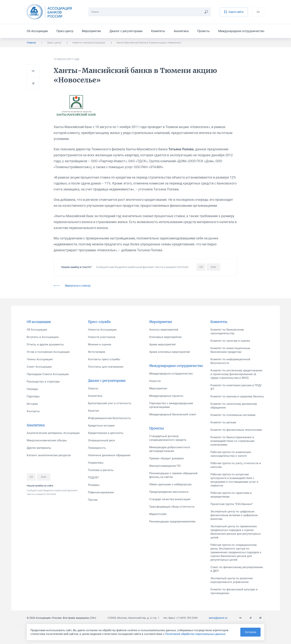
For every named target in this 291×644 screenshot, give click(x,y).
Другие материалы (39, 448)
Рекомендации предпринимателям (172, 522)
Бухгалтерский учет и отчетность (110, 403)
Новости (155, 381)
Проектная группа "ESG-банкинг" (232, 504)
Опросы (93, 388)
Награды (32, 389)
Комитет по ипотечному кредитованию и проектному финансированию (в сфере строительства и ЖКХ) (236, 374)
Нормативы (96, 463)
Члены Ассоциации (40, 359)
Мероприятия (91, 31)
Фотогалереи (97, 352)
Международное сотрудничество (241, 31)
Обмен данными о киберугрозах (170, 484)
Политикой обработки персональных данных (195, 634)
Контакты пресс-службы (104, 359)
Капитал (94, 411)
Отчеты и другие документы (45, 344)
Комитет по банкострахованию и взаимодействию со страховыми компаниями (232, 441)
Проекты (203, 31)
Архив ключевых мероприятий (170, 352)
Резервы (94, 485)
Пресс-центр (65, 31)
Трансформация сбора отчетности (172, 507)
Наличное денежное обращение (109, 455)
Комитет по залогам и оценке (230, 341)
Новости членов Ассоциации (89, 43)
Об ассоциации (39, 322)
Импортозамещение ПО (165, 466)
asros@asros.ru (218, 618)
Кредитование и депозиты (106, 433)
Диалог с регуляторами (126, 31)
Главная (31, 43)
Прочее (93, 500)
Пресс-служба (99, 322)
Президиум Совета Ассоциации (48, 374)
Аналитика (181, 31)
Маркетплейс (158, 514)
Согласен (250, 632)
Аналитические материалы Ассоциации (53, 433)
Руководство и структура (43, 382)
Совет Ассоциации (39, 367)
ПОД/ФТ (93, 478)
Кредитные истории (101, 426)
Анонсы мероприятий (164, 330)
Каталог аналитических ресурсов (49, 455)
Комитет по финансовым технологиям (236, 430)
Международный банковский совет (173, 414)
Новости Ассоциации (102, 330)
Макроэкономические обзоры (47, 440)
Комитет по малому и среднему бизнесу (237, 396)
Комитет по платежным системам (233, 415)
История (32, 404)
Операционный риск (102, 440)
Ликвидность (97, 448)
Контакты (33, 411)
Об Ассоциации (37, 31)
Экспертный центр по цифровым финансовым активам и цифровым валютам (234, 515)
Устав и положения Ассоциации (48, 352)
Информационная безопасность (109, 418)
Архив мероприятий (162, 344)
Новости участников (102, 337)
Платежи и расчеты (101, 470)
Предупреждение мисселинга (169, 492)
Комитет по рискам (223, 422)
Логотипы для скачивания (106, 367)
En (258, 12)
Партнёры (33, 396)
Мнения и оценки (100, 344)
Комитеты (158, 31)
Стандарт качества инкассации (170, 499)
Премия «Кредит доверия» (167, 458)
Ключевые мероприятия (165, 337)
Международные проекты (166, 396)
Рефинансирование (101, 492)
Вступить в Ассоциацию (43, 337)
